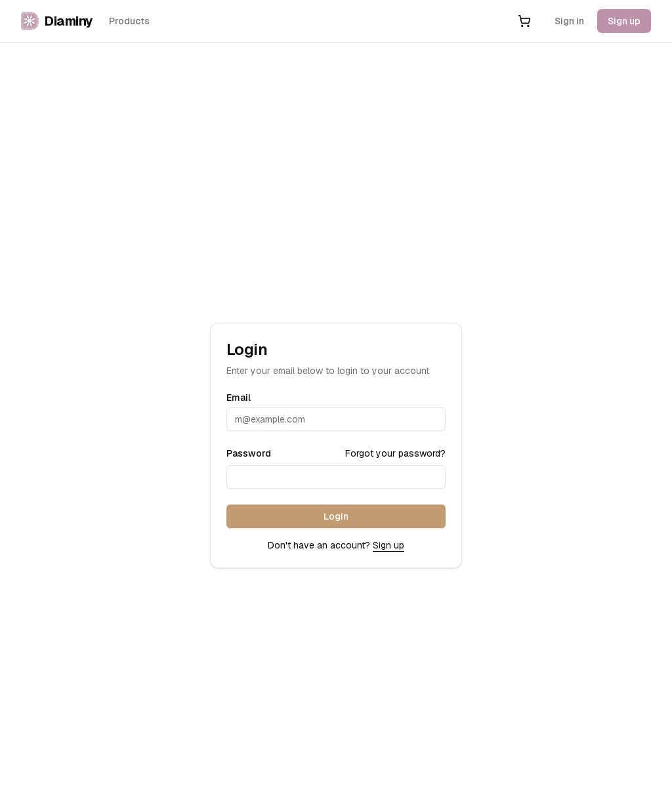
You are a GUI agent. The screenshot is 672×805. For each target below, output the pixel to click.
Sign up (624, 21)
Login (336, 516)
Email (239, 398)
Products (129, 21)
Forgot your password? (395, 453)
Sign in (569, 21)
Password (249, 453)
